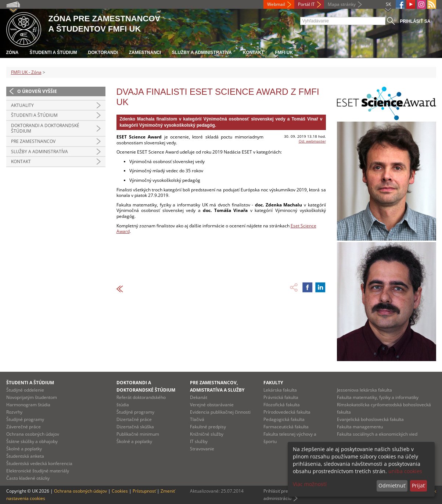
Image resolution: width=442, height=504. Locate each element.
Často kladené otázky (28, 478)
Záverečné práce (24, 427)
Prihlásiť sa (415, 21)
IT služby (199, 441)
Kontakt (254, 53)
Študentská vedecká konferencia (39, 463)
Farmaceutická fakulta (286, 427)
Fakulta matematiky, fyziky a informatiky (378, 397)
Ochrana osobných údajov (33, 434)
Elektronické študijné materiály (38, 471)
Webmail (276, 4)
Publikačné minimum (138, 434)
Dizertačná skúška (135, 427)
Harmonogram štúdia (28, 405)
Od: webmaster (312, 141)
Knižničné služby (207, 434)
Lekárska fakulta (280, 390)
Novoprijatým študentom (32, 397)
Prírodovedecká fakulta (287, 412)
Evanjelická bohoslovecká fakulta (370, 419)
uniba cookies (405, 471)
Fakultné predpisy (208, 427)
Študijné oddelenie (25, 390)
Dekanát (199, 397)
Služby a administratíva (202, 53)
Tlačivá (197, 419)
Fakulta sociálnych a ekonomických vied (377, 434)
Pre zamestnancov (33, 141)
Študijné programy (25, 419)
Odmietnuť (392, 485)
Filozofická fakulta (282, 405)
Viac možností (310, 484)
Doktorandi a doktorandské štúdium (45, 128)
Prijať (418, 485)
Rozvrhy (14, 412)
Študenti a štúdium (53, 53)
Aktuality (22, 105)
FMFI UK (284, 53)
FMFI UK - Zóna (26, 72)
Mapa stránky (342, 4)
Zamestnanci (145, 53)
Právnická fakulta (281, 397)
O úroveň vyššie (37, 91)
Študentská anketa (25, 456)
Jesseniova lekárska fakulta (364, 390)
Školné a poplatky (24, 449)
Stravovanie (202, 449)
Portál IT (306, 4)
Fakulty (273, 383)
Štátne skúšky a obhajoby (32, 441)
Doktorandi (103, 53)
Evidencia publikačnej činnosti (220, 412)
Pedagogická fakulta (284, 419)
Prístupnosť (144, 491)
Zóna (12, 53)
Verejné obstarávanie (212, 405)
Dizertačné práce (134, 419)
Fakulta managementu (360, 427)
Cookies (120, 491)
